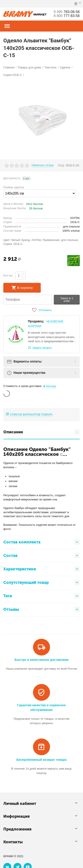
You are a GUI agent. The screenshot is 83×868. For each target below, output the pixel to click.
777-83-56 (67, 16)
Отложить (41, 310)
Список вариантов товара (31, 414)
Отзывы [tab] (41, 609)
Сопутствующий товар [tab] (41, 582)
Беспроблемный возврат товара (41, 760)
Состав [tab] (41, 556)
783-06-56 (67, 12)
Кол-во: (8, 275)
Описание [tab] (41, 432)
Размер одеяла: (14, 187)
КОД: (61, 165)
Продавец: (36, 321)
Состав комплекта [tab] (41, 542)
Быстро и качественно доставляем (42, 660)
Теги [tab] (41, 596)
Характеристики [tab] (41, 569)
